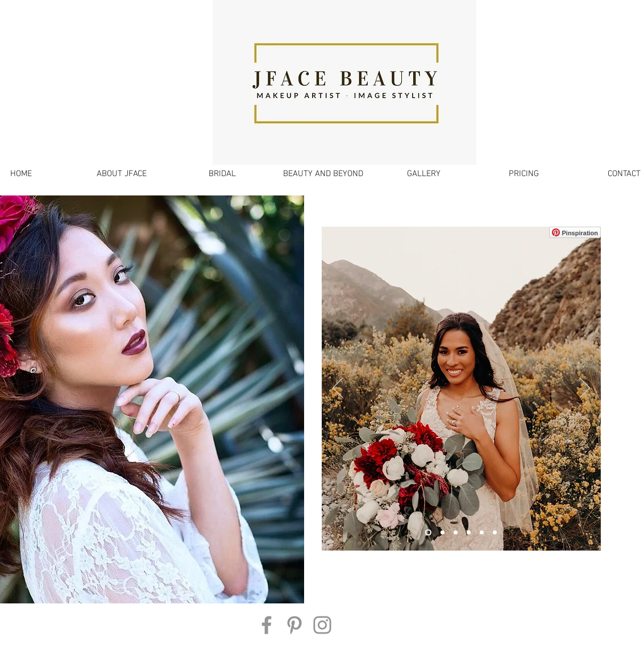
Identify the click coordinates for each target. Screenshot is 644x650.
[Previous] (338, 389)
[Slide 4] (456, 533)
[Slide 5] (482, 533)
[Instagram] (322, 625)
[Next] (585, 389)
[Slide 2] (469, 533)
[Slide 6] (495, 533)
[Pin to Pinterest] (336, 232)
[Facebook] (267, 625)
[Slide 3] (443, 533)
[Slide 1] (428, 533)
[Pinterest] (294, 625)
